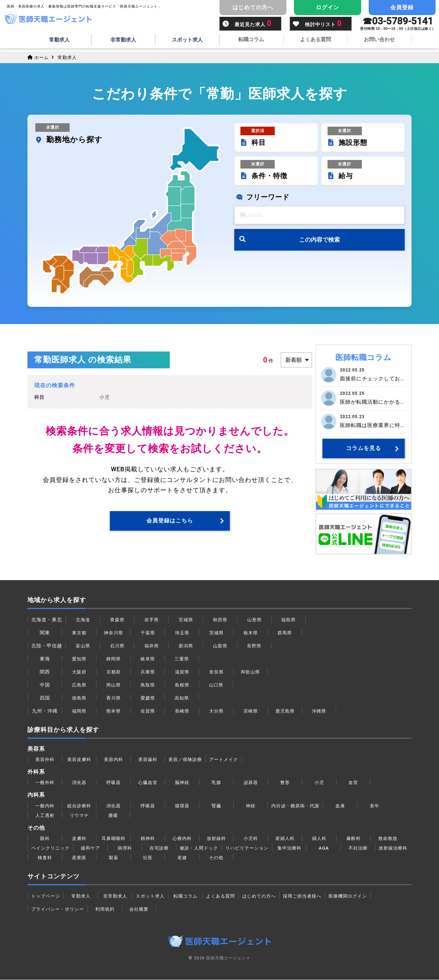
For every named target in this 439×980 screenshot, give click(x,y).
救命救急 (388, 838)
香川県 (113, 698)
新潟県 (186, 646)
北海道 (83, 620)
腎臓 (216, 806)
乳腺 (216, 783)
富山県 (83, 646)
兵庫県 (148, 672)
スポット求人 (187, 41)
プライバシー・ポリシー (60, 909)
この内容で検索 (320, 242)
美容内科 (114, 760)
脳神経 (182, 783)
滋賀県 (182, 672)
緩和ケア (93, 848)
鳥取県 (148, 685)
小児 (319, 783)
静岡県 (113, 659)
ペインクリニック (52, 848)
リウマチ (79, 815)
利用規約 (109, 909)
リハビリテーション (254, 848)
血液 (344, 806)
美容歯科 (148, 760)
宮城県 (186, 620)
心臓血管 (148, 783)
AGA (332, 848)
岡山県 (113, 685)
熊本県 (113, 711)
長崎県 (182, 711)
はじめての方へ (266, 896)
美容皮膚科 (79, 760)
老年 (378, 806)
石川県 (117, 646)
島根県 (182, 685)
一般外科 (45, 783)
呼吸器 (113, 783)
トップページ (47, 896)
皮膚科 (79, 838)
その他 (254, 857)
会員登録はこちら (170, 521)
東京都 (79, 633)
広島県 (79, 685)
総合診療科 (79, 806)
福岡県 (79, 711)
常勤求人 (59, 41)
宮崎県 (251, 711)
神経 (251, 806)
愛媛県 (148, 698)
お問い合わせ (379, 41)
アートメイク (227, 760)
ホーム (39, 57)
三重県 (182, 659)
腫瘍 (113, 815)
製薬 (152, 857)
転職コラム (251, 41)
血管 (353, 783)
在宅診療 (162, 848)
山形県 (254, 620)
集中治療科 (298, 848)
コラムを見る (364, 448)
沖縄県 (319, 711)
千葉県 (148, 633)
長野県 (254, 646)
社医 (186, 857)
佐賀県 (148, 711)
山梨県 (220, 646)
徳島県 (79, 698)
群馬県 (285, 633)
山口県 (216, 685)
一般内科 (45, 806)
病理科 (127, 848)
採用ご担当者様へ (312, 896)
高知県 (182, 698)
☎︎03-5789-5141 (398, 24)
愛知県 (79, 659)
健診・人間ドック (203, 848)
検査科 (83, 857)
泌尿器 (251, 783)
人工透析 (45, 815)
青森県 (117, 620)
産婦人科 (285, 838)
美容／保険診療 (186, 760)
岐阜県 (148, 659)
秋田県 (220, 620)
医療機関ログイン (360, 896)
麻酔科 (353, 838)
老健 (220, 857)
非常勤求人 (123, 41)
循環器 (182, 806)
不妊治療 (367, 848)
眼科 (45, 838)
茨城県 (216, 633)
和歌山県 (250, 672)
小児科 (251, 838)
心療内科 (182, 838)
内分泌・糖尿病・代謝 (297, 806)
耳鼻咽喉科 (113, 838)
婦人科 (319, 838)
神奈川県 (114, 633)
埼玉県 (182, 633)
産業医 (117, 857)
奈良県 (216, 672)
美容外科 (45, 760)
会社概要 (143, 909)
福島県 (289, 620)
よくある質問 (316, 41)
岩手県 (151, 620)
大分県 (216, 711)
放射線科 (216, 838)
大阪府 (79, 672)
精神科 (148, 838)
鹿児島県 (285, 711)
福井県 (151, 646)
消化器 (79, 783)
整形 (285, 783)
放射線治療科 (47, 857)
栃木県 (251, 633)
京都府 (113, 672)
